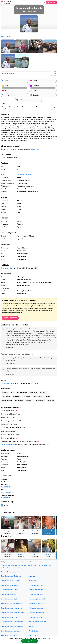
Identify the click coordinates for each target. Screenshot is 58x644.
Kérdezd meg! (35, 149)
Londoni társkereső (36, 617)
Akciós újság (34, 631)
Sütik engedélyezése (29, 641)
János (20, 554)
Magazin (32, 626)
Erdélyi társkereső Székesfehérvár (13, 613)
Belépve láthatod (6, 487)
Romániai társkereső (36, 590)
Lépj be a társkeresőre (8, 445)
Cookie (3, 568)
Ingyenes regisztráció (10, 318)
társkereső (33, 576)
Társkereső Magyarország (38, 622)
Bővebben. (46, 638)
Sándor (47, 531)
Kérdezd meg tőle (6, 268)
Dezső (6, 531)
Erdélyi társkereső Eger (9, 636)
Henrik (47, 554)
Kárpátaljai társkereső (37, 608)
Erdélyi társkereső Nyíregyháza (12, 604)
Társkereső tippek (17, 568)
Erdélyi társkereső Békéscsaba (12, 626)
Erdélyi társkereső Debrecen (11, 581)
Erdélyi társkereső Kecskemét (11, 608)
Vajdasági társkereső (36, 613)
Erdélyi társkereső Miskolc (10, 585)
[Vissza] (4, 525)
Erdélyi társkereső (35, 585)
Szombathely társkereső (25, 175)
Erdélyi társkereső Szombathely (12, 622)
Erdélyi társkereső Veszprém (11, 631)
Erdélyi (6, 2)
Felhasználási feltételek (19, 565)
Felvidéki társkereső (36, 604)
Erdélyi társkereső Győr (9, 599)
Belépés (42, 2)
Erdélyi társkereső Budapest (11, 576)
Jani (34, 554)
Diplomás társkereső (36, 594)
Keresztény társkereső (37, 599)
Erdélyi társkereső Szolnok (10, 617)
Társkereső (33, 581)
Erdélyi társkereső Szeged (10, 590)
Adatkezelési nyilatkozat (35, 565)
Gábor (34, 531)
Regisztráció (52, 2)
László (20, 531)
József (6, 554)
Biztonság (47, 565)
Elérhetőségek (5, 565)
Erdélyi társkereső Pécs (9, 594)
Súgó (8, 568)
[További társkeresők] (54, 525)
